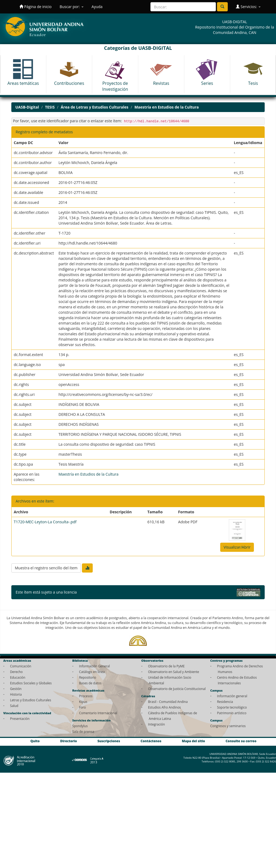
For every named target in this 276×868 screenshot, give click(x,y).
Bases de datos (90, 683)
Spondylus (80, 726)
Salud (14, 706)
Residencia (225, 702)
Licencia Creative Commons (102, 592)
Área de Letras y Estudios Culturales (94, 107)
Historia (16, 694)
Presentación (20, 719)
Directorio (68, 741)
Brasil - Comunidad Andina (168, 702)
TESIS (50, 107)
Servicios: (248, 7)
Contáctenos (151, 741)
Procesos (86, 696)
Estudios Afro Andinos (164, 707)
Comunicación (21, 666)
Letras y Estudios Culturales (31, 700)
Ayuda (97, 7)
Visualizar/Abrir (237, 547)
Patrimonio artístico (232, 713)
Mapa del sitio (194, 741)
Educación (18, 677)
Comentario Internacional (98, 713)
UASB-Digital (27, 107)
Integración (156, 724)
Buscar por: (71, 7)
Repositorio (88, 677)
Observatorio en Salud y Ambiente (173, 672)
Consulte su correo (241, 741)
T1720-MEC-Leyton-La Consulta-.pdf (45, 522)
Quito (35, 741)
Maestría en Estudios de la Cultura (167, 107)
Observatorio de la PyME (166, 666)
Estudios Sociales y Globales (31, 683)
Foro (82, 707)
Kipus (83, 702)
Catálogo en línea (92, 672)
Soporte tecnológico (232, 707)
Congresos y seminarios (228, 726)
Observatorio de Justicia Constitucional (177, 689)
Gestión (16, 689)
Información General (94, 666)
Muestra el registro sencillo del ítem (46, 568)
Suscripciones (109, 741)
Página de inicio (35, 7)
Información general (232, 696)
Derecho (16, 672)
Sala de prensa (83, 731)
